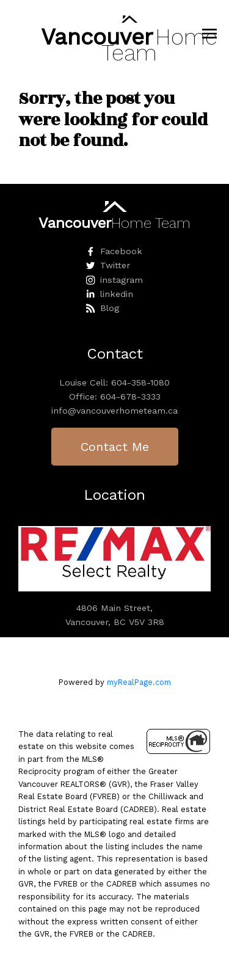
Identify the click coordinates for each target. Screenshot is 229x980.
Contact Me (115, 447)
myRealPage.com (139, 682)
